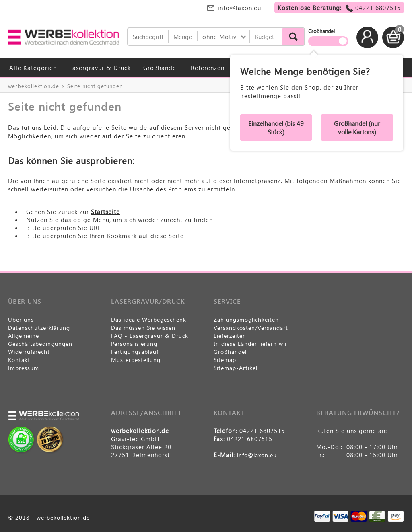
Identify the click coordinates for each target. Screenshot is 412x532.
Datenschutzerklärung (39, 328)
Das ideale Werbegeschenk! (150, 319)
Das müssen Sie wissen (143, 328)
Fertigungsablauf (135, 352)
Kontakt (19, 360)
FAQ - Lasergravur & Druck (150, 336)
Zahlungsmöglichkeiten (246, 319)
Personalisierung (134, 344)
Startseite (105, 212)
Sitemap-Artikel (236, 368)
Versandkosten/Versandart (251, 328)
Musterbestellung (136, 360)
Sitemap (225, 360)
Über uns (21, 319)
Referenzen (208, 68)
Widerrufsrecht (29, 352)
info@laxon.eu (239, 8)
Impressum (24, 368)
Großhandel (161, 68)
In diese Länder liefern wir (250, 344)
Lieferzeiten (230, 336)
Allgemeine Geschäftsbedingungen (40, 340)
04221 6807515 (378, 8)
